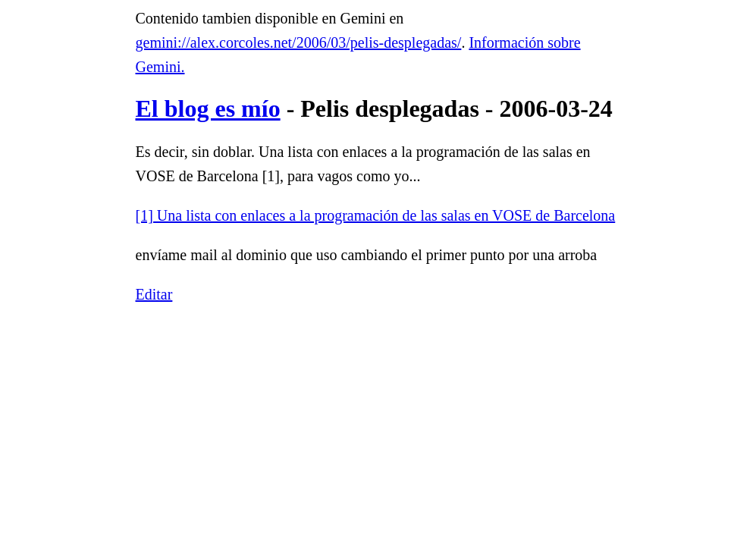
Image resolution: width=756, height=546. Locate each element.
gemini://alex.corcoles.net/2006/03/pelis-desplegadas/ (299, 42)
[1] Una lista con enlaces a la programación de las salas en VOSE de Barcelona (376, 215)
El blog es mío (208, 108)
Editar (154, 294)
